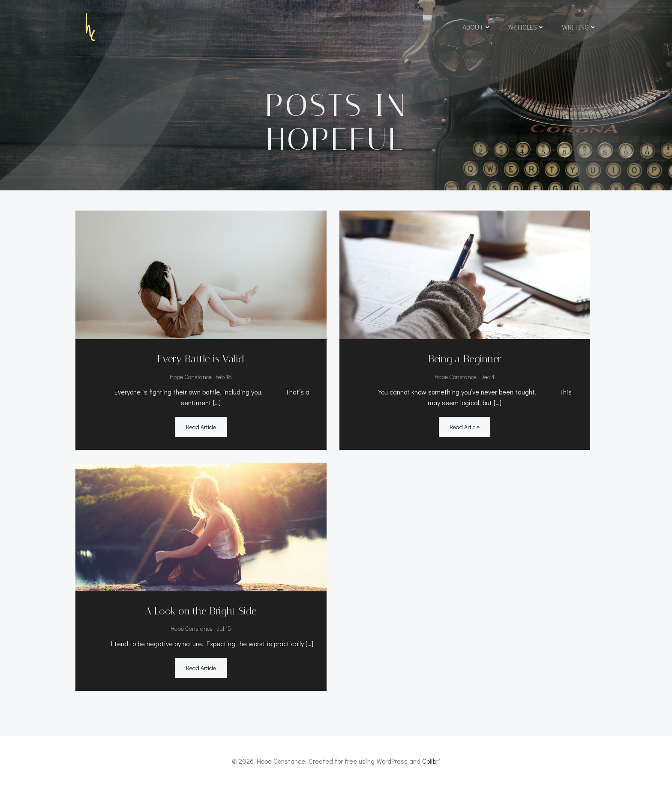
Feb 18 (224, 377)
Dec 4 (487, 377)
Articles (526, 27)
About (477, 27)
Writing (579, 27)
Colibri (431, 761)
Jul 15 (224, 628)
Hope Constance (191, 377)
